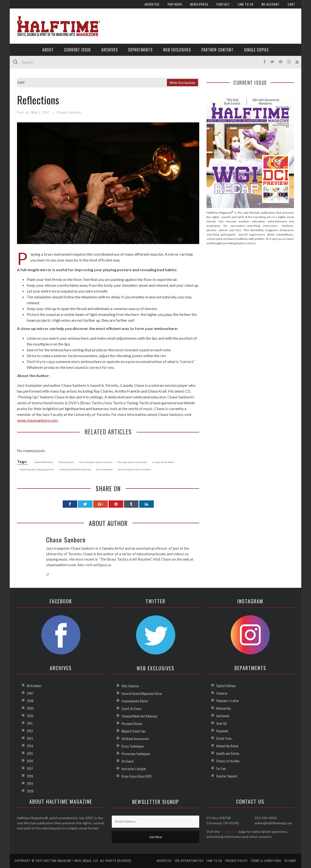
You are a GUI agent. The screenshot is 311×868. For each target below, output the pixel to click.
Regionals (222, 731)
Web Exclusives (177, 50)
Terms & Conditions (266, 861)
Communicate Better (135, 701)
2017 (30, 768)
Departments (140, 50)
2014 (30, 746)
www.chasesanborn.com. (38, 420)
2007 (30, 693)
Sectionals (223, 716)
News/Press (199, 4)
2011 (30, 723)
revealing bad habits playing (75, 469)
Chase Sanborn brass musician (96, 462)
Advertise (152, 4)
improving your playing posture (37, 469)
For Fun (221, 768)
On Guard (127, 761)
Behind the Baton (227, 746)
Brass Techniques (133, 746)
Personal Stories (132, 723)
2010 (30, 716)
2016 (30, 761)
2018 (30, 776)
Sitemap (290, 861)
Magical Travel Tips (134, 731)
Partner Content (217, 50)
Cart (291, 4)
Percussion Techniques (136, 754)
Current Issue (78, 50)
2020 (30, 791)
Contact (223, 4)
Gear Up (221, 723)
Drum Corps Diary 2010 (136, 776)
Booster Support (227, 776)
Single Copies (256, 50)
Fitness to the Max (228, 761)
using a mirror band (163, 462)
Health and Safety (228, 753)
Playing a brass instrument (132, 462)
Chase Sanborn (69, 112)
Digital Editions (226, 686)
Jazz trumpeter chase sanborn (134, 469)
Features (222, 693)
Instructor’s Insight (134, 769)
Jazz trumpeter (104, 469)
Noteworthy (223, 708)
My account (271, 4)
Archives (110, 50)
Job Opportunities (189, 861)
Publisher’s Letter (228, 701)
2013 (30, 738)
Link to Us (246, 4)
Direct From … (225, 738)
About (48, 50)
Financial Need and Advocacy (139, 716)
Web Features (130, 686)
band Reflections (44, 462)
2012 (30, 731)
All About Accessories (135, 738)
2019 (30, 783)
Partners (175, 4)
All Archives (34, 686)
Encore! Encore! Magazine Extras (142, 693)
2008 (30, 701)
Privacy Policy (236, 861)
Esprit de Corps (132, 708)
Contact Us (229, 831)
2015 (30, 753)
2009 (30, 708)
